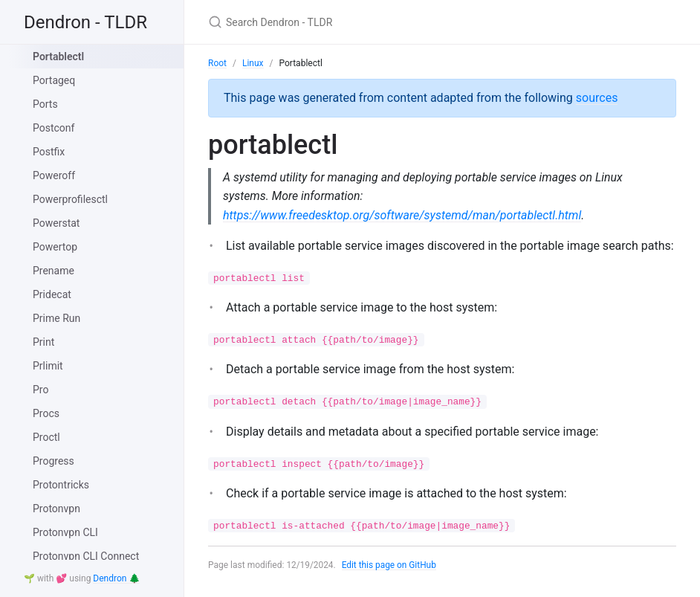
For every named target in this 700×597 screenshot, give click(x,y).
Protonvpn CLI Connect (86, 556)
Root (217, 63)
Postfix (49, 152)
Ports (45, 104)
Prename (54, 271)
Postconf (54, 128)
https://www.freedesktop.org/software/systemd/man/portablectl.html (402, 215)
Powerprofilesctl (70, 199)
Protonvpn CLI (65, 532)
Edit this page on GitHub (390, 566)
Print (43, 342)
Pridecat (52, 294)
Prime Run (56, 318)
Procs (46, 413)
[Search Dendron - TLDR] (383, 22)
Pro (40, 390)
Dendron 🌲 (116, 578)
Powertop (55, 247)
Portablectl (58, 57)
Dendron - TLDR (85, 22)
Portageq (54, 80)
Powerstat (56, 223)
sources (597, 98)
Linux (253, 63)
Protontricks (61, 485)
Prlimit (48, 366)
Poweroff (54, 175)
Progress (54, 461)
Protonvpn (56, 509)
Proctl (46, 437)
